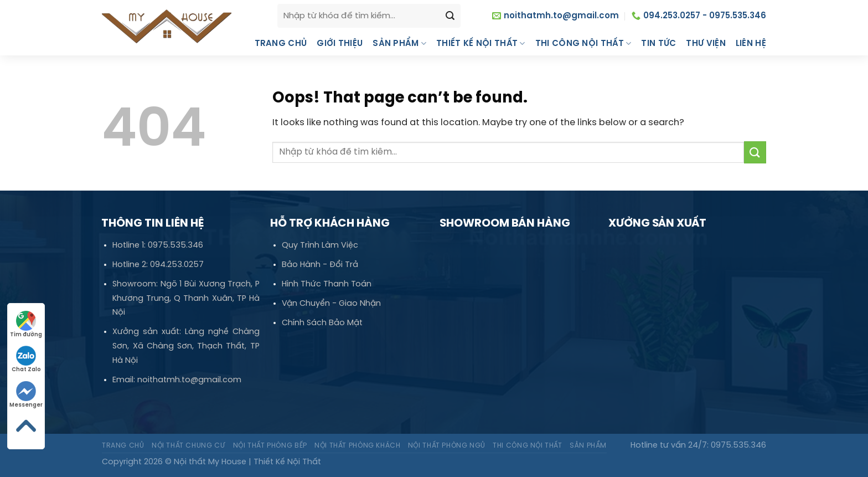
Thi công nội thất (583, 43)
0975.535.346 (175, 245)
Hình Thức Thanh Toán (327, 284)
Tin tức (658, 44)
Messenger (26, 395)
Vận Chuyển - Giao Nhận (331, 304)
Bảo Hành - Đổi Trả (320, 265)
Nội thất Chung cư (188, 446)
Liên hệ (751, 44)
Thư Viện (706, 44)
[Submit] (755, 152)
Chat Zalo (26, 359)
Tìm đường (26, 324)
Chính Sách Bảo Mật (322, 323)
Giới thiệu (340, 44)
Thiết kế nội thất (481, 43)
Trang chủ (281, 44)
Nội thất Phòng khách (357, 446)
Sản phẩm (399, 43)
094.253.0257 (177, 265)
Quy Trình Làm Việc (320, 245)
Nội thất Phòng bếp (270, 446)
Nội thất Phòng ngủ (447, 446)
